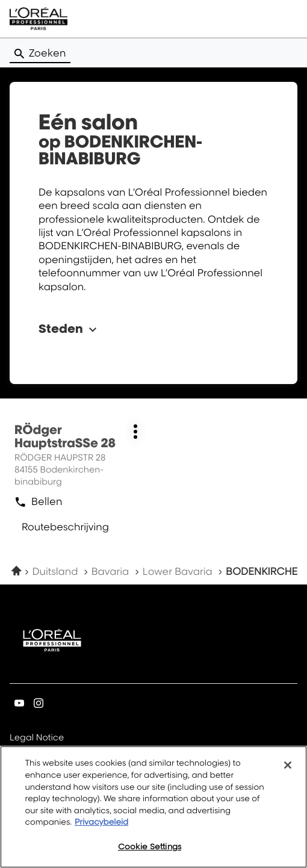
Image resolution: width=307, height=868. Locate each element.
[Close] (288, 769)
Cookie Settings (150, 849)
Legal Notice (37, 738)
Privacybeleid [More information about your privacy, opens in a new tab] (101, 825)
